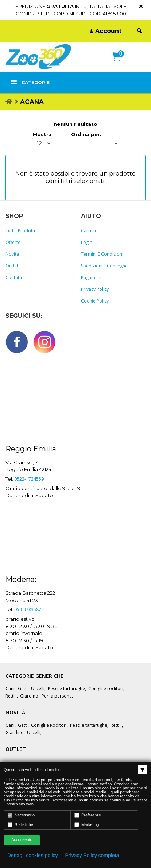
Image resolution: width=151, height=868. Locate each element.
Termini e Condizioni (102, 254)
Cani (10, 689)
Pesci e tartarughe (66, 689)
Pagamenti (92, 277)
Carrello (89, 231)
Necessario (21, 815)
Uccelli (38, 689)
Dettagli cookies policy (33, 855)
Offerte (13, 242)
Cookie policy (95, 301)
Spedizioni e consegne (104, 266)
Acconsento (22, 840)
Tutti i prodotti (20, 231)
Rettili (11, 696)
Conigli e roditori (106, 689)
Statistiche (20, 825)
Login (87, 242)
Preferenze (88, 815)
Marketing (87, 825)
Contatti (14, 277)
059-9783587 (28, 610)
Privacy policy (95, 289)
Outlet (12, 266)
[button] (119, 64)
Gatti (23, 689)
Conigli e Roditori (49, 725)
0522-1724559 (29, 479)
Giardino (29, 696)
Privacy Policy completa (92, 855)
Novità (12, 254)
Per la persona (57, 696)
